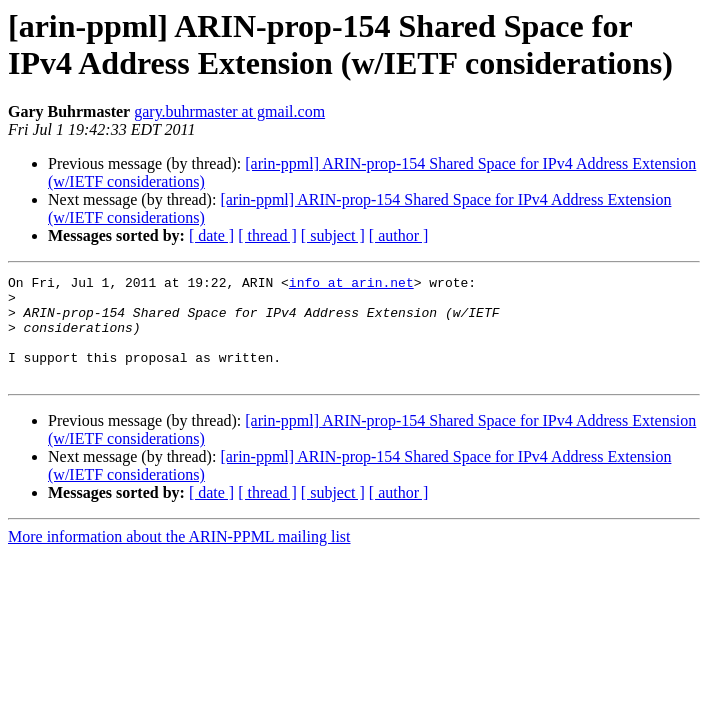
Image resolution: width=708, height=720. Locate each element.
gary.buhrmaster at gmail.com (229, 111)
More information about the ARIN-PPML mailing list (179, 557)
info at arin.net (351, 285)
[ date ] (211, 235)
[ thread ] (267, 235)
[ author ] (399, 235)
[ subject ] (333, 235)
